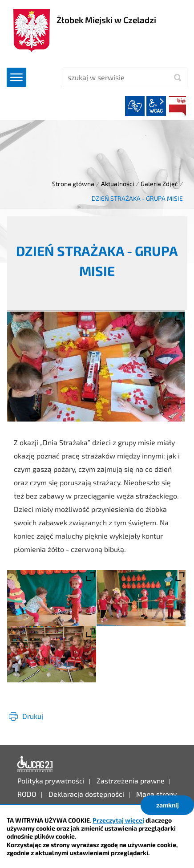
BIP (178, 106)
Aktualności (117, 184)
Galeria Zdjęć (159, 184)
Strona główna (73, 184)
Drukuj (33, 716)
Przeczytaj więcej (118, 820)
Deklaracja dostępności (35, 764)
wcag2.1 (156, 106)
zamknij (168, 805)
